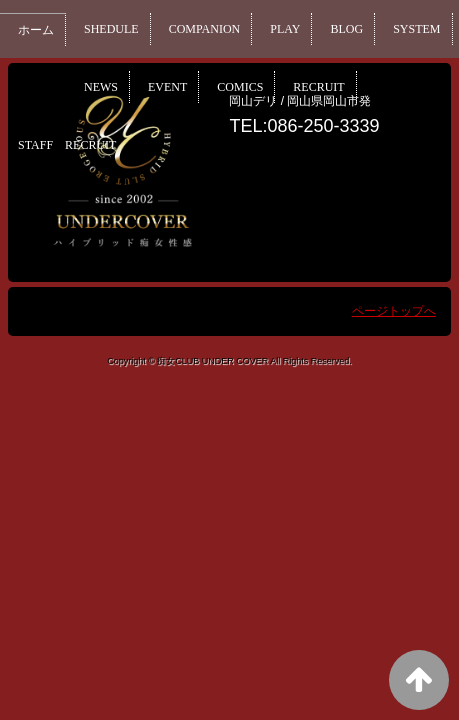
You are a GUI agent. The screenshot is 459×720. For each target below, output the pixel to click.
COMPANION (210, 29)
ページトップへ (394, 311)
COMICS (326, 87)
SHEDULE (114, 29)
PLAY (294, 29)
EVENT (251, 87)
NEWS (183, 87)
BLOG (357, 29)
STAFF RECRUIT (70, 145)
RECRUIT (408, 87)
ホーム (36, 30)
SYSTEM (110, 87)
